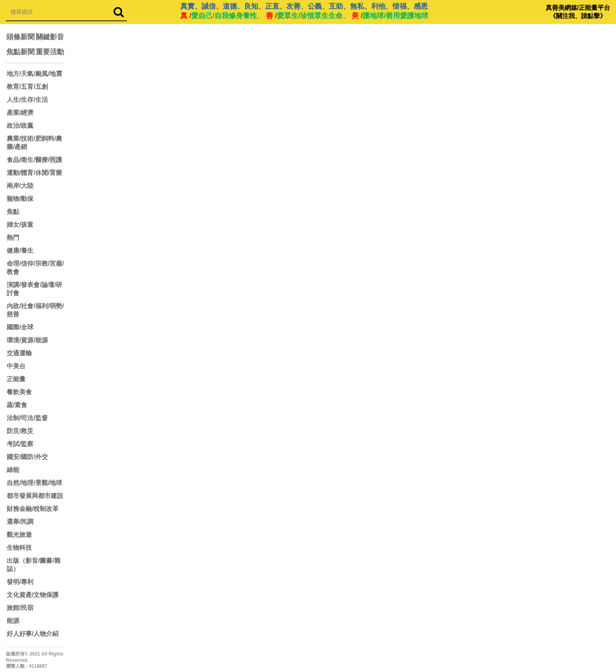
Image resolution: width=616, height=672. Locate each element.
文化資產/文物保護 (33, 595)
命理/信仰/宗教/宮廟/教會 (35, 268)
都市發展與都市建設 (35, 496)
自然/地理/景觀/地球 (34, 483)
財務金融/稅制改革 (33, 509)
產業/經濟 (20, 113)
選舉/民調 (20, 522)
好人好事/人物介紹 (33, 634)
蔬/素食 (17, 405)
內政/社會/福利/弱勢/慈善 (35, 310)
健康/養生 (20, 251)
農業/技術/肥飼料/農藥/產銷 (34, 143)
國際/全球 (20, 327)
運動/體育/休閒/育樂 (34, 173)
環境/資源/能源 (27, 340)
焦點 (13, 212)
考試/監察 (20, 444)
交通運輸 (19, 353)
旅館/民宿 (20, 608)
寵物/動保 (20, 199)
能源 (13, 621)
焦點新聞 (20, 52)
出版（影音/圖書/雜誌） (34, 565)
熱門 (13, 238)
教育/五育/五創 (27, 87)
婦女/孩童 (20, 225)
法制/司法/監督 (27, 418)
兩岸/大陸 (20, 186)
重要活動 (50, 52)
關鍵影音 (50, 37)
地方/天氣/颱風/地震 (34, 74)
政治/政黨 (20, 126)
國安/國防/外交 (27, 457)
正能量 (16, 379)
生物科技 (19, 548)
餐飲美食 (19, 392)
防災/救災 (20, 431)
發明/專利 (20, 582)
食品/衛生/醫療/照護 (34, 160)
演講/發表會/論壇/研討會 (34, 289)
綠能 (13, 470)
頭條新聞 (20, 37)
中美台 (16, 366)
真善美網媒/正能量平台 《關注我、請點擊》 (578, 12)
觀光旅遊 (19, 535)
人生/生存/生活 (27, 100)
